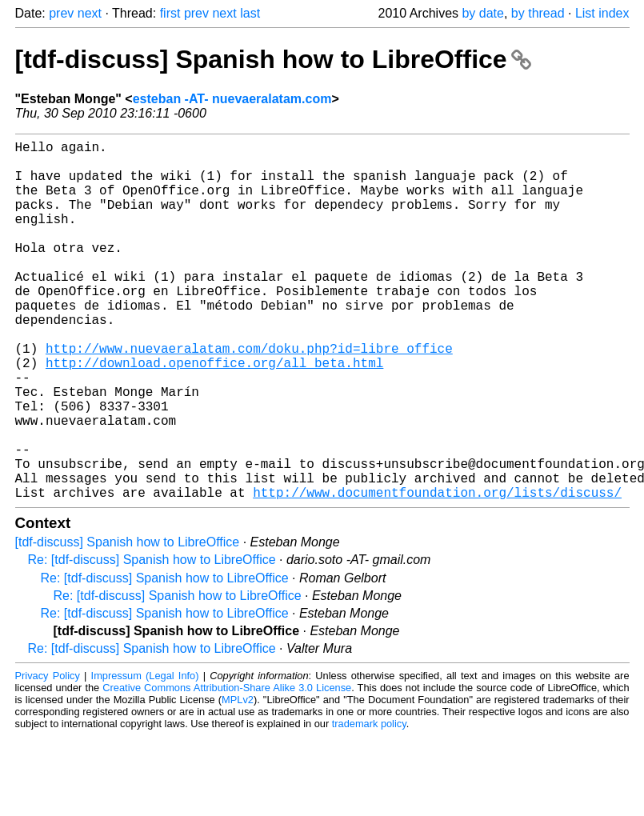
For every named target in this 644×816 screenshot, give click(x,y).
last (250, 13)
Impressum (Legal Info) (145, 756)
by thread (538, 13)
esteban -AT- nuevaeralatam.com (232, 99)
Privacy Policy (48, 756)
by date (482, 13)
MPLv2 (238, 780)
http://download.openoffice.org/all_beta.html (214, 414)
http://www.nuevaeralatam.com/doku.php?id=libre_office (249, 396)
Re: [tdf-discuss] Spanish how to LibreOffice (152, 640)
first (170, 13)
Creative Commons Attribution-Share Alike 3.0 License (227, 768)
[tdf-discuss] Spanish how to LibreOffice (274, 59)
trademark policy (369, 804)
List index (602, 13)
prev (61, 13)
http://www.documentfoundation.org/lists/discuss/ (437, 572)
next (90, 13)
